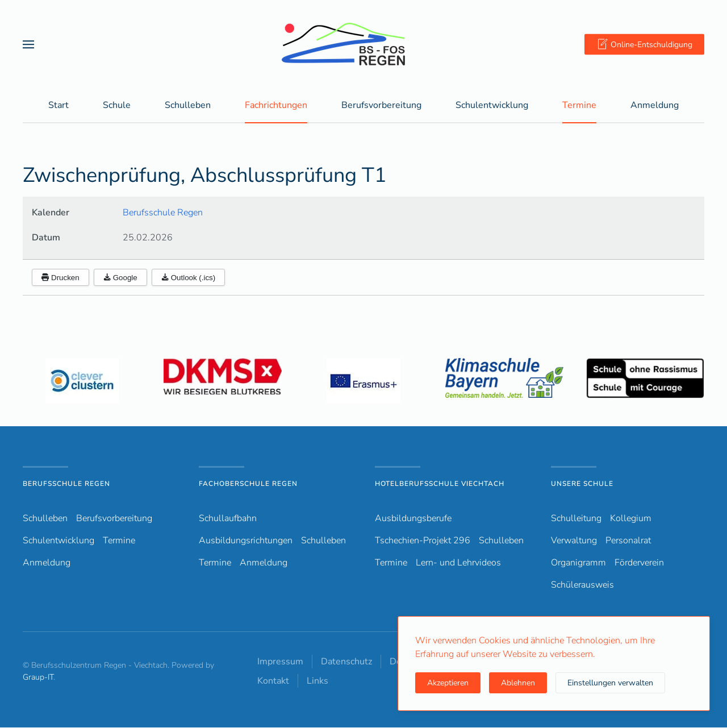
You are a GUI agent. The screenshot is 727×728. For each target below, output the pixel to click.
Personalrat (628, 541)
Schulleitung (576, 519)
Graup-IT (38, 678)
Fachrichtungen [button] (276, 106)
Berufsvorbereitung (114, 519)
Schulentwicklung (59, 541)
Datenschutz (346, 662)
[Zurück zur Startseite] (363, 44)
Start (59, 106)
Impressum (280, 662)
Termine (579, 106)
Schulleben (188, 106)
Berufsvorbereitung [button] (381, 106)
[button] (28, 44)
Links (317, 681)
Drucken (60, 278)
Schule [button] (117, 106)
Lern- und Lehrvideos (458, 563)
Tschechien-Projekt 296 (423, 541)
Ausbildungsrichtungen (246, 541)
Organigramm (578, 563)
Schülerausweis (582, 585)
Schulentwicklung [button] (492, 106)
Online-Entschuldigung (644, 44)
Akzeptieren (448, 683)
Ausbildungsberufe (413, 519)
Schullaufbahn (228, 519)
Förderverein (639, 563)
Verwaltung (574, 541)
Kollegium (631, 519)
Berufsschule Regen (163, 213)
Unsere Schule (582, 484)
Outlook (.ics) (189, 278)
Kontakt (273, 681)
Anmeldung (655, 106)
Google (120, 278)
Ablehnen (518, 683)
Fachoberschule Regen (248, 484)
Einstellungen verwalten (610, 683)
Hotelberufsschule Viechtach (440, 484)
